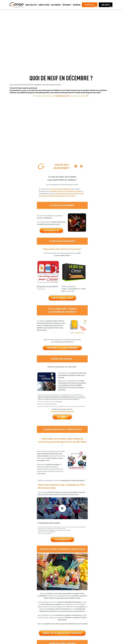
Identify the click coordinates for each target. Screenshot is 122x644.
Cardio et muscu (44, 5)
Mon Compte (106, 5)
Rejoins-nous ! (90, 5)
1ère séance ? (67, 5)
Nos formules (56, 5)
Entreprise (77, 5)
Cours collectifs (31, 5)
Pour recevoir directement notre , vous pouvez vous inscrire (61, 96)
